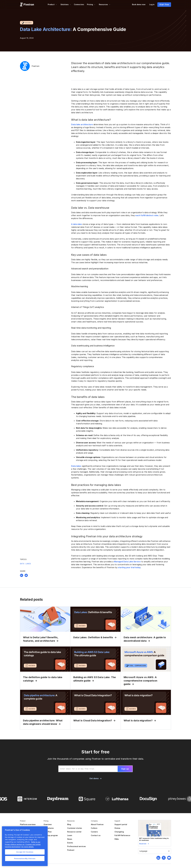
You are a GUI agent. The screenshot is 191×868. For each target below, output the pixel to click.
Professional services (76, 846)
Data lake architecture (82, 124)
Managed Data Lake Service (127, 562)
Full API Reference (122, 835)
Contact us (96, 835)
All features (49, 828)
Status (117, 828)
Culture (94, 828)
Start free (164, 5)
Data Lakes (25, 564)
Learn (70, 835)
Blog (69, 824)
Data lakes (76, 466)
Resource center (74, 832)
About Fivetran (97, 824)
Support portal (121, 824)
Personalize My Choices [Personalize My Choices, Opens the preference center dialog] (25, 858)
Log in (152, 4)
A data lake (76, 224)
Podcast (71, 850)
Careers (94, 832)
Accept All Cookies (25, 852)
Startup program (51, 835)
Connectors (79, 4)
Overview (48, 824)
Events (70, 843)
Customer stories (75, 828)
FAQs (117, 839)
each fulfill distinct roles (147, 215)
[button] (52, 5)
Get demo (94, 778)
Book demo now (139, 4)
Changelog (119, 832)
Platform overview (28, 824)
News (70, 839)
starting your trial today (129, 567)
